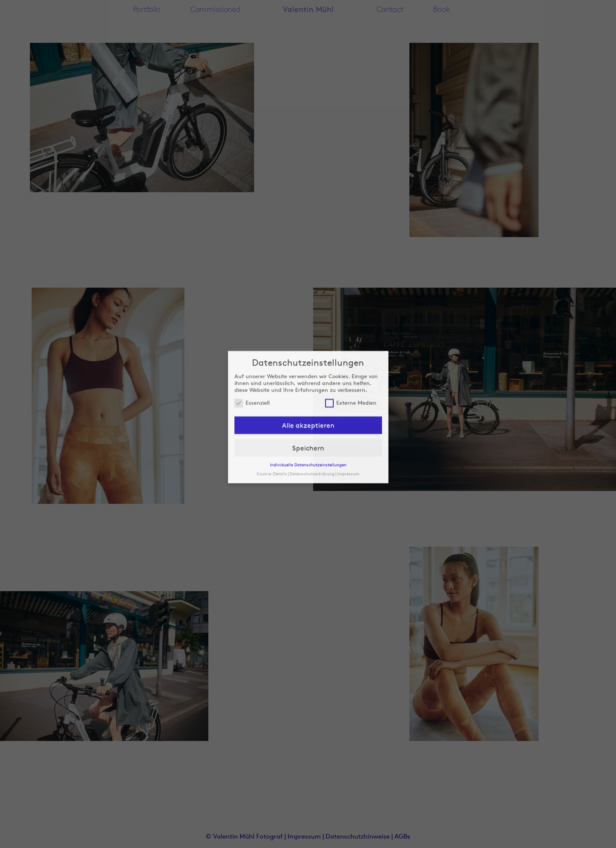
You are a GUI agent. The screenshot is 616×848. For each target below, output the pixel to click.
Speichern (308, 416)
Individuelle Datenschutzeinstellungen (308, 432)
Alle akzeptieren (308, 393)
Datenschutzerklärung (312, 441)
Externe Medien (351, 371)
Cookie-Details (272, 441)
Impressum (348, 441)
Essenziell (252, 371)
